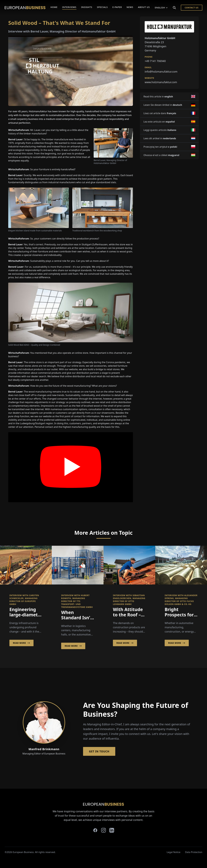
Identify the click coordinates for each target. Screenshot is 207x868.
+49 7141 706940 (155, 61)
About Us (144, 7)
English (161, 8)
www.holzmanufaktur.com (161, 82)
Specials (102, 7)
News (130, 7)
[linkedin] (112, 830)
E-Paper (117, 7)
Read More (21, 643)
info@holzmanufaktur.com (161, 72)
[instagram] (103, 830)
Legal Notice (174, 852)
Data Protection (194, 852)
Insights (87, 7)
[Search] (174, 8)
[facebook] (95, 830)
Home (54, 7)
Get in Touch (99, 751)
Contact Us (192, 8)
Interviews (69, 7)
